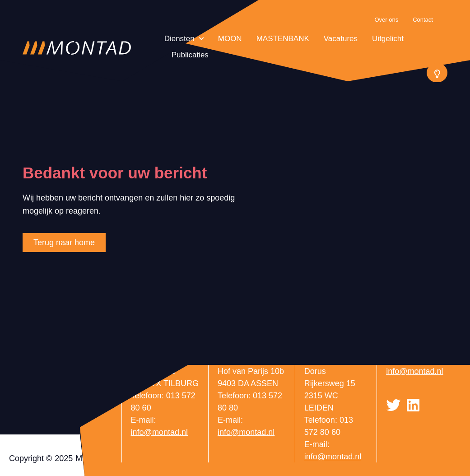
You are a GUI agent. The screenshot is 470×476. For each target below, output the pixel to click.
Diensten (184, 39)
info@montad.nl (159, 432)
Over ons (386, 20)
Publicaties (190, 55)
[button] (437, 73)
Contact (423, 20)
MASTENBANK (283, 39)
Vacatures (341, 39)
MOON (230, 39)
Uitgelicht (388, 39)
